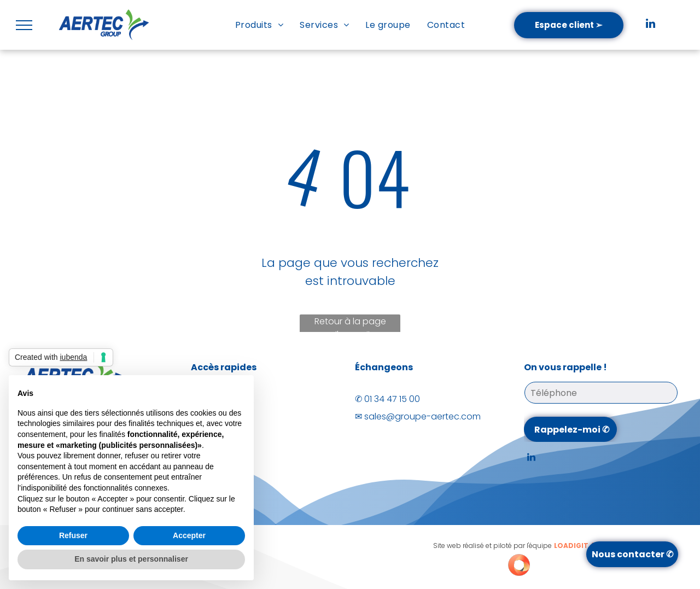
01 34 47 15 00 (392, 399)
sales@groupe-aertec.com (422, 416)
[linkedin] (651, 25)
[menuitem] (259, 25)
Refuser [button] (73, 535)
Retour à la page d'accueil (350, 325)
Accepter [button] (189, 535)
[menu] (24, 25)
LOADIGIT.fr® (577, 546)
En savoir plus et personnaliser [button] (131, 559)
